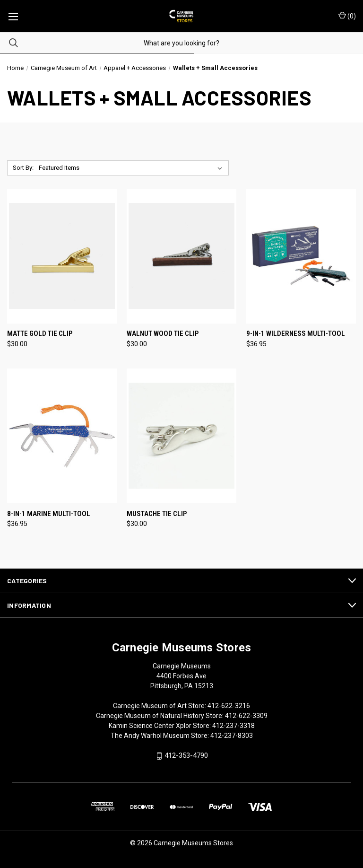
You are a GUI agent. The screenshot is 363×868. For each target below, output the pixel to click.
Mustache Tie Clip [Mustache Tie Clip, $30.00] (157, 514)
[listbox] (132, 168)
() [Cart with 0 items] (347, 16)
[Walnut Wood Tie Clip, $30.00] (181, 256)
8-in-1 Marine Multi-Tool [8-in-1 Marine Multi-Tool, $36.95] (49, 514)
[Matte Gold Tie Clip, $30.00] (62, 256)
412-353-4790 (186, 756)
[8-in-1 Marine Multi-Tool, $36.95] (62, 436)
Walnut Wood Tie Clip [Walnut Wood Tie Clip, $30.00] (163, 333)
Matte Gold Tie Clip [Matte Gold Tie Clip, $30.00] (40, 333)
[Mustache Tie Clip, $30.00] (181, 436)
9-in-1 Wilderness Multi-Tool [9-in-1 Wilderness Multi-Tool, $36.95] (296, 333)
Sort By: (23, 168)
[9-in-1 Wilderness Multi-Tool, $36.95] (301, 256)
